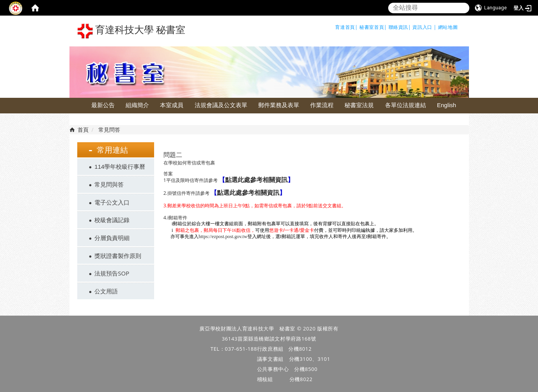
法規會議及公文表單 (221, 105)
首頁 (83, 130)
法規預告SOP (112, 273)
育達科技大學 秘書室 (131, 31)
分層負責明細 (112, 238)
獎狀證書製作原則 (118, 256)
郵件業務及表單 (279, 105)
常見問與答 (109, 184)
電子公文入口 (112, 202)
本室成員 (172, 105)
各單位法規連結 (406, 105)
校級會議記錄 (112, 220)
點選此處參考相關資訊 (256, 180)
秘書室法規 (359, 105)
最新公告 (103, 105)
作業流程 (322, 105)
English (447, 105)
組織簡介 (137, 105)
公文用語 (106, 291)
